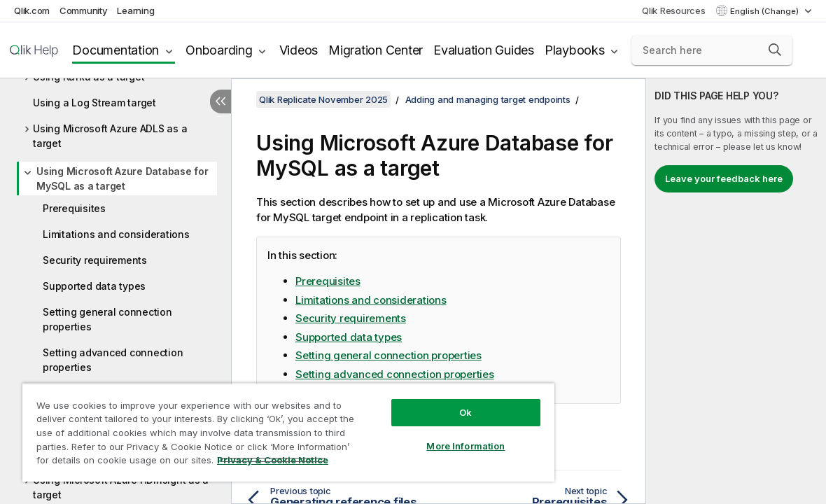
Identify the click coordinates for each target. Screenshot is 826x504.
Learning (135, 10)
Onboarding (219, 50)
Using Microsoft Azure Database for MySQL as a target (122, 178)
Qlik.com (32, 10)
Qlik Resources (674, 10)
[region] (288, 432)
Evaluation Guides (484, 50)
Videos (299, 50)
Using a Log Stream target (94, 103)
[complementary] (736, 291)
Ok (465, 412)
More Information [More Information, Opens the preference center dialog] (465, 446)
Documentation (115, 50)
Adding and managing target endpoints (488, 99)
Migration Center (376, 50)
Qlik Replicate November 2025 (323, 99)
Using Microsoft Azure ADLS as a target (110, 136)
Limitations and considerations (116, 234)
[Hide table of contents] (220, 101)
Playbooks (575, 50)
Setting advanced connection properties (113, 360)
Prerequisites (74, 208)
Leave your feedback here (724, 178)
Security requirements (95, 260)
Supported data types (94, 286)
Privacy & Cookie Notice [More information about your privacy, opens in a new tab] (273, 460)
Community (84, 10)
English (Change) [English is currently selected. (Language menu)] (765, 11)
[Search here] (712, 50)
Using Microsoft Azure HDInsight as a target (121, 487)
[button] (775, 50)
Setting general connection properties (107, 319)
